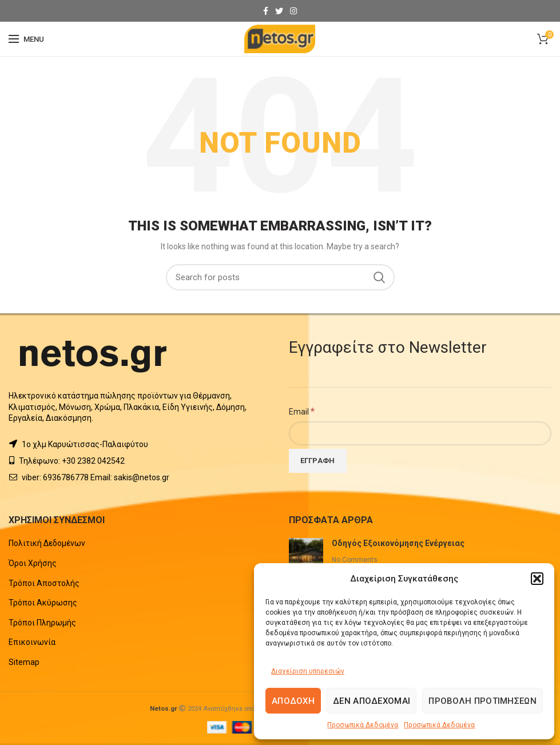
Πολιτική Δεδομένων (47, 543)
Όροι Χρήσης (33, 563)
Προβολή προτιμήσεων (482, 701)
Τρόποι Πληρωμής (42, 623)
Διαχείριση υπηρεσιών (308, 671)
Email (302, 411)
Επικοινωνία (32, 642)
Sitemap (24, 662)
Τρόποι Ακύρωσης (43, 603)
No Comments (355, 560)
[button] (537, 579)
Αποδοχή (293, 701)
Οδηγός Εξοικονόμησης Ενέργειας (398, 543)
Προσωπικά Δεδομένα (363, 725)
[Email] (420, 433)
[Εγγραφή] (318, 461)
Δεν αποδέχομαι (372, 701)
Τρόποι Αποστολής (44, 583)
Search (379, 277)
